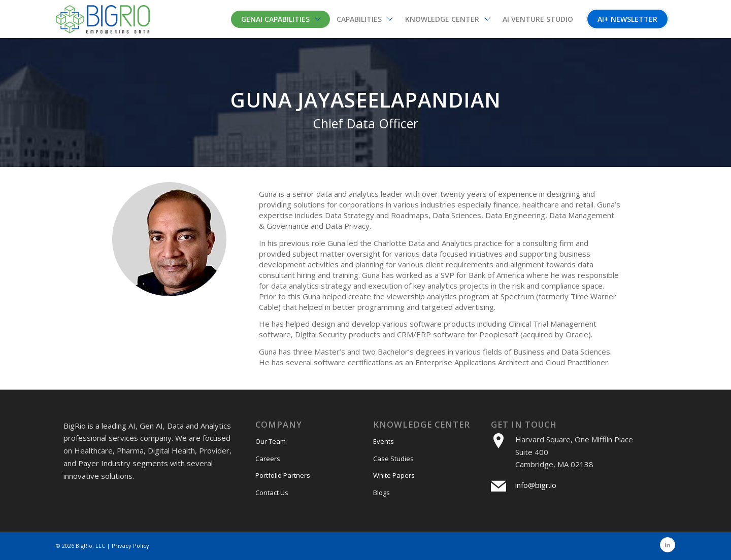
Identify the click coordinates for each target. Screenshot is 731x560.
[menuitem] (280, 19)
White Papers (394, 475)
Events (384, 441)
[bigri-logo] (103, 19)
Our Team (271, 441)
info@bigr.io (536, 485)
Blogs (381, 493)
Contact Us (272, 493)
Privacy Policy (130, 546)
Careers (268, 459)
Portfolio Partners (283, 475)
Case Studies (393, 459)
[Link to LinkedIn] (668, 545)
